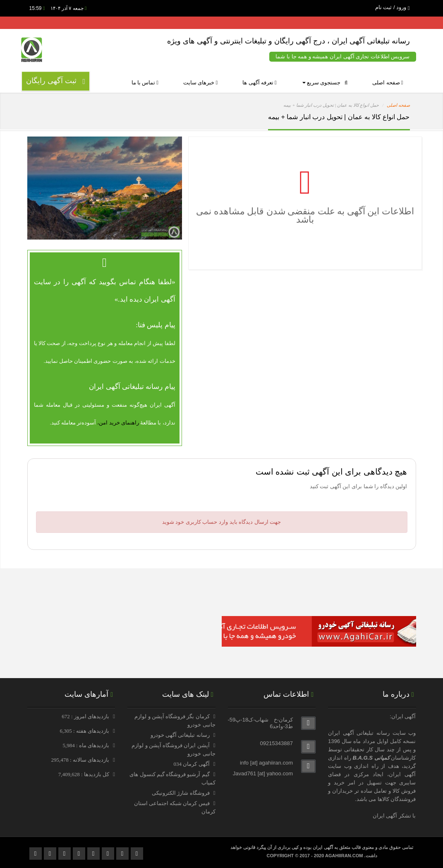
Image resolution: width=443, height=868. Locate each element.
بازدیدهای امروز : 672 (86, 716)
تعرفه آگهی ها (260, 83)
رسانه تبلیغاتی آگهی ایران (359, 733)
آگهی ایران (402, 774)
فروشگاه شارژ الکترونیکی (181, 793)
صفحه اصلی (388, 83)
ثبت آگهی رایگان (56, 81)
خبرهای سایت (200, 83)
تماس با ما (145, 83)
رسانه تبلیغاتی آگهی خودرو (180, 735)
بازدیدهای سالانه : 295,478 (81, 760)
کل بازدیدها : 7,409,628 (85, 774)
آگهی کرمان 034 (192, 764)
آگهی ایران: (403, 716)
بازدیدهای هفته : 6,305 (85, 731)
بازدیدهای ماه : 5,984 (86, 745)
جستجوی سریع (325, 83)
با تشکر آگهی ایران (394, 816)
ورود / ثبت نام (393, 7)
